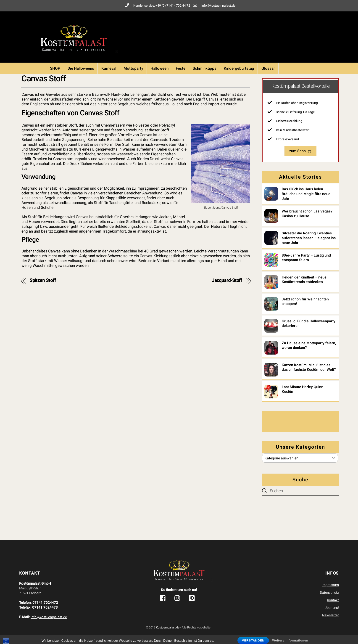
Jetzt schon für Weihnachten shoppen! (305, 302)
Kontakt (333, 600)
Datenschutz (329, 593)
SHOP (55, 68)
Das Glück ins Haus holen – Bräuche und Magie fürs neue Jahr (306, 194)
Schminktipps (205, 68)
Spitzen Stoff (43, 280)
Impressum (330, 585)
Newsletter (330, 615)
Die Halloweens (81, 68)
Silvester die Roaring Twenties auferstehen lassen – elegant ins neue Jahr (309, 238)
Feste (181, 68)
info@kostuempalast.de (49, 617)
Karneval (109, 68)
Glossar (268, 68)
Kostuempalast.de (168, 627)
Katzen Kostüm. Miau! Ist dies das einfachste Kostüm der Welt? (309, 367)
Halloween (159, 68)
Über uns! (332, 608)
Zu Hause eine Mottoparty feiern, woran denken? (309, 345)
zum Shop (300, 151)
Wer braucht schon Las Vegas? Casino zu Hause (307, 214)
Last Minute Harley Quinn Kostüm (303, 389)
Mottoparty (133, 68)
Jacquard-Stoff (227, 280)
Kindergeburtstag (239, 68)
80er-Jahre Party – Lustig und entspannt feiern (306, 258)
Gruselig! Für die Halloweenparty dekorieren (309, 323)
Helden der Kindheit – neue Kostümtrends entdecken (304, 280)
